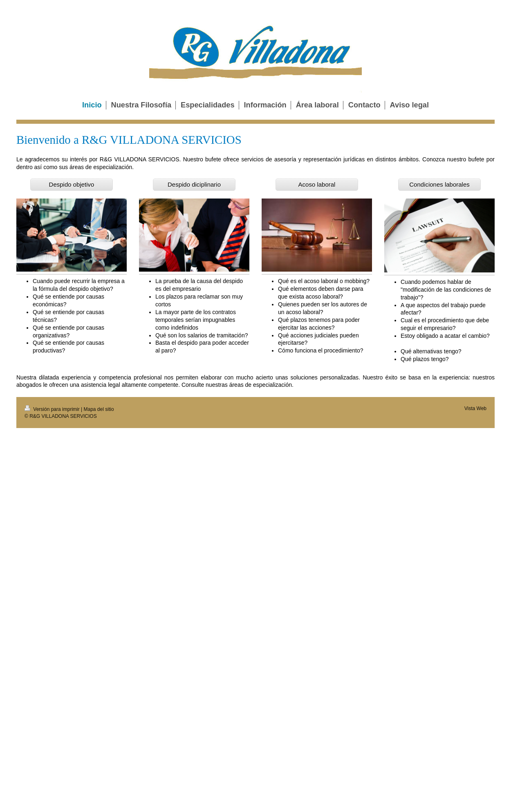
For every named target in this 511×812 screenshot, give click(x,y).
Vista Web (475, 408)
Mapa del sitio (99, 409)
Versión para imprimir (53, 409)
